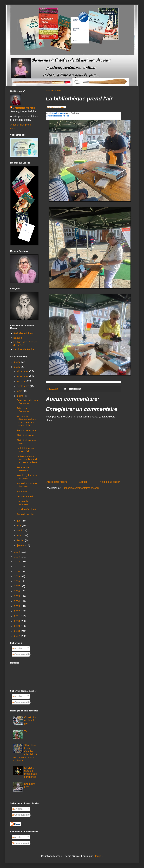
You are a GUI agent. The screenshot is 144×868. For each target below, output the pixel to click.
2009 (17, 626)
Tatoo (27, 731)
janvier (21, 545)
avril (20, 531)
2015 (17, 596)
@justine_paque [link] (58, 113)
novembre (23, 376)
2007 (17, 636)
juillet (20, 396)
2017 (17, 586)
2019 (17, 576)
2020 (17, 571)
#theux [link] (66, 116)
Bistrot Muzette (25, 435)
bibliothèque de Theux (56, 107)
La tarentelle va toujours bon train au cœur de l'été (27, 459)
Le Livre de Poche (24, 349)
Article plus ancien (110, 482)
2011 (17, 616)
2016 (17, 591)
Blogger (98, 856)
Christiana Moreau (24, 108)
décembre (23, 371)
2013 (17, 606)
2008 (17, 631)
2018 (17, 581)
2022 (17, 562)
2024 (17, 552)
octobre (22, 381)
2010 (17, 621)
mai (20, 526)
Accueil (83, 482)
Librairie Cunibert (26, 509)
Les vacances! (25, 496)
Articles (17, 649)
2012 (17, 611)
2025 (17, 367)
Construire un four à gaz (30, 720)
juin (20, 521)
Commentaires (22, 654)
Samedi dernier (25, 514)
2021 (17, 567)
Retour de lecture (26, 430)
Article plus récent (57, 482)
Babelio (18, 338)
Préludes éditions (23, 333)
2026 (17, 362)
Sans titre (22, 491)
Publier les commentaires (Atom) (80, 488)
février (21, 540)
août (20, 391)
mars (20, 535)
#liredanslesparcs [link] (54, 116)
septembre (24, 386)
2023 (17, 557)
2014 (17, 601)
